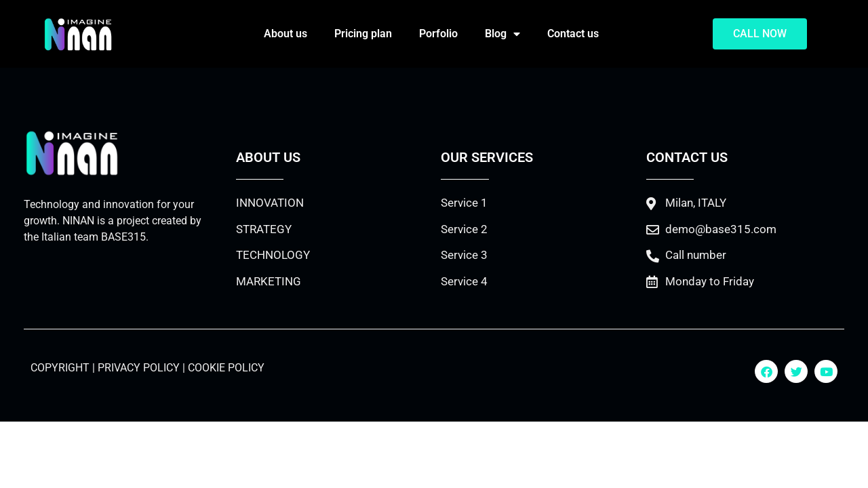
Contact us (573, 34)
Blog (502, 34)
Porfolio (438, 34)
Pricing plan (363, 34)
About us (285, 34)
